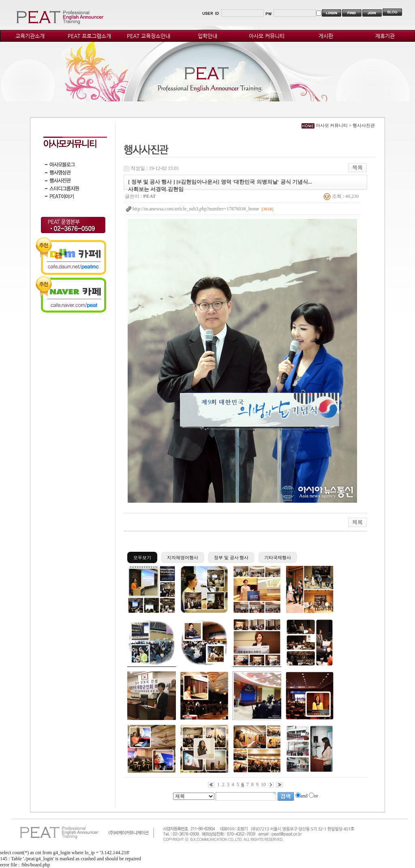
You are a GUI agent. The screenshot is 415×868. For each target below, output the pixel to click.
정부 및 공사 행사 (231, 557)
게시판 (326, 36)
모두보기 (142, 557)
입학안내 (207, 36)
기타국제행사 (278, 557)
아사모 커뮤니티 (267, 36)
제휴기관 (385, 36)
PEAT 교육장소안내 (149, 36)
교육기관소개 (30, 36)
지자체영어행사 (183, 557)
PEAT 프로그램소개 (89, 36)
